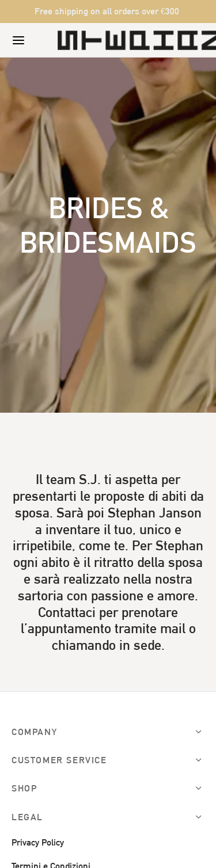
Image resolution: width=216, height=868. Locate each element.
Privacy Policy (38, 842)
